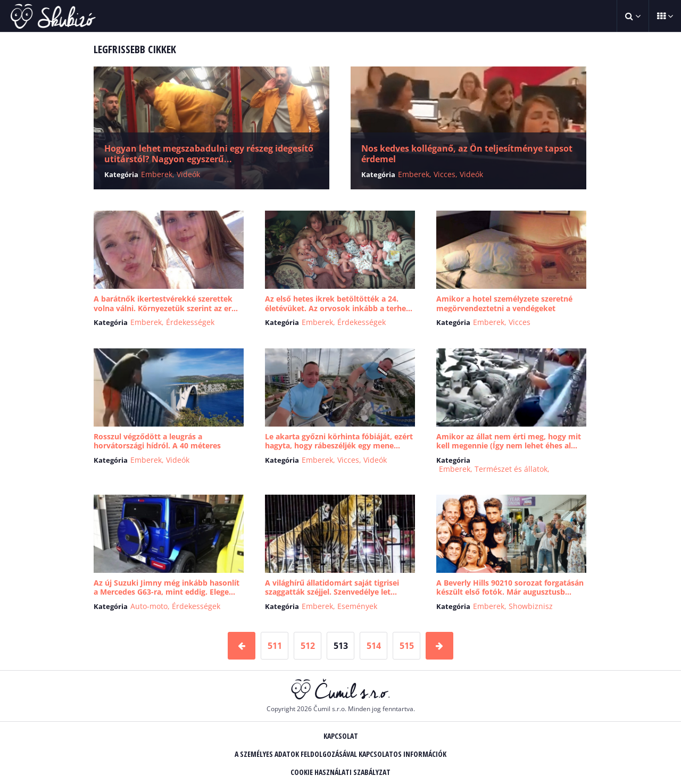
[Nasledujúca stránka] (439, 646)
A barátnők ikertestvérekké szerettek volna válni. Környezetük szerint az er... (166, 303)
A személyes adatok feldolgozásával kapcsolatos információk (340, 754)
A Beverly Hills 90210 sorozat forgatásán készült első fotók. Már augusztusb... (510, 587)
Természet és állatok (511, 469)
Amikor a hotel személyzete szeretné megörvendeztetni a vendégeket (504, 303)
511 (275, 646)
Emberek (157, 174)
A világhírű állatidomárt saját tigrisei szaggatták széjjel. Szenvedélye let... (332, 587)
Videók (188, 174)
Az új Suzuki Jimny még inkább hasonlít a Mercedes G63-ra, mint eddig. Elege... (167, 587)
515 (407, 646)
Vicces (445, 174)
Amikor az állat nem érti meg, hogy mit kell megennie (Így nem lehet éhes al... (509, 441)
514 (374, 646)
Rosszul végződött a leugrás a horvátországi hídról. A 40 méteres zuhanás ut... (157, 446)
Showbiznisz (531, 606)
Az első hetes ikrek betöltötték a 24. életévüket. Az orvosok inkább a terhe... (339, 303)
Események (357, 606)
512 (308, 646)
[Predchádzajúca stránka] (242, 646)
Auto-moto (149, 606)
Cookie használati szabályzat (340, 772)
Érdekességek (190, 322)
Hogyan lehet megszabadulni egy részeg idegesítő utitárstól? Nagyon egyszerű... (209, 154)
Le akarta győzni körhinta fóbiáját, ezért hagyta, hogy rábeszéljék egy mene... (339, 441)
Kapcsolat (341, 736)
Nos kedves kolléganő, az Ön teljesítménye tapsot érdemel (467, 154)
